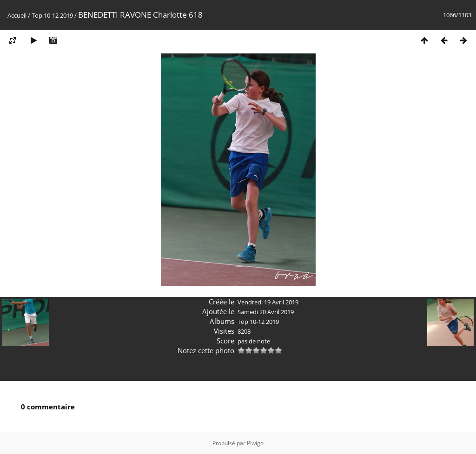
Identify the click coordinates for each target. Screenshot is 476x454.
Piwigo (255, 443)
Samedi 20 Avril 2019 (266, 312)
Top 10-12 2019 (52, 15)
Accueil (17, 15)
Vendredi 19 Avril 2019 (268, 302)
